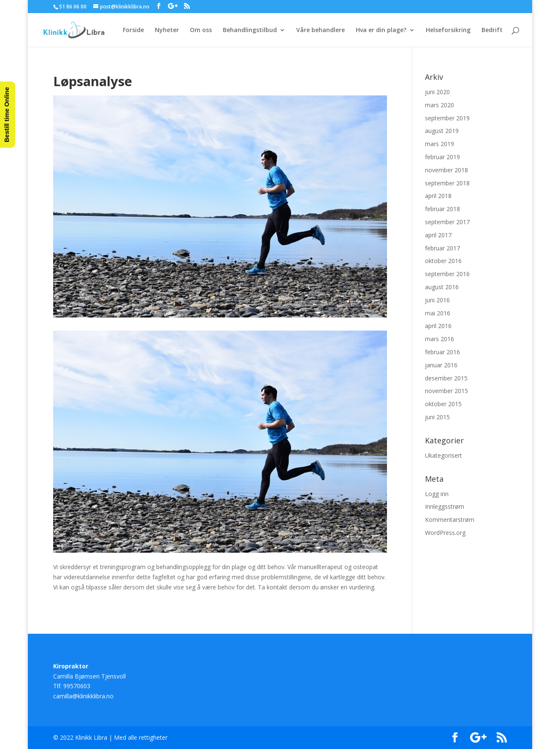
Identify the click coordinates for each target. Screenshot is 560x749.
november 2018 (446, 170)
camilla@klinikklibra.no (83, 696)
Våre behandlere (321, 30)
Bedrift (492, 30)
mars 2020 (440, 105)
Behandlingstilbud (250, 30)
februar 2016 (442, 352)
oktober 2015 (443, 404)
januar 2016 (441, 365)
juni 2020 (437, 92)
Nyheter (167, 30)
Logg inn (437, 494)
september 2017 (447, 222)
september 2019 (447, 118)
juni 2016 (437, 300)
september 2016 (447, 274)
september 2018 (447, 183)
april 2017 (438, 235)
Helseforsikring (448, 30)
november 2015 (446, 391)
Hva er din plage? (381, 30)
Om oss (201, 30)
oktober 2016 (443, 261)
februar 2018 (442, 209)
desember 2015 (446, 378)
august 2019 (442, 131)
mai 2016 (438, 313)
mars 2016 (440, 339)
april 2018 (438, 196)
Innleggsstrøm (445, 506)
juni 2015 (437, 417)
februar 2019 (442, 157)
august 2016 (442, 287)
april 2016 (438, 326)
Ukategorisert (444, 455)
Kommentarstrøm (450, 520)
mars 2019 (440, 144)
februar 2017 (442, 248)
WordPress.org (445, 533)
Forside (133, 30)
